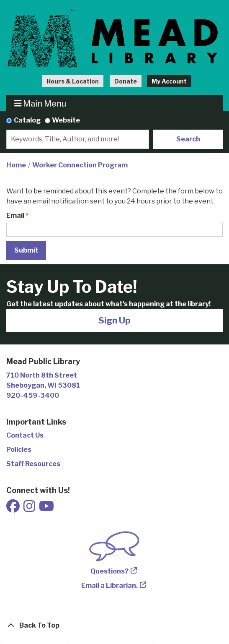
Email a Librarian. (109, 585)
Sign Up (114, 320)
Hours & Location (73, 81)
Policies (19, 450)
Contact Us (25, 435)
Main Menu (40, 103)
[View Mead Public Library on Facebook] (14, 509)
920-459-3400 (33, 395)
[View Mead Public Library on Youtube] (46, 509)
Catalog (27, 120)
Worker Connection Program (80, 165)
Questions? (109, 571)
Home (16, 165)
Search (188, 139)
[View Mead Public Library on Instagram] (30, 509)
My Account (169, 81)
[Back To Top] (114, 626)
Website (66, 120)
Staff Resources (33, 464)
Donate (126, 81)
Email (15, 215)
